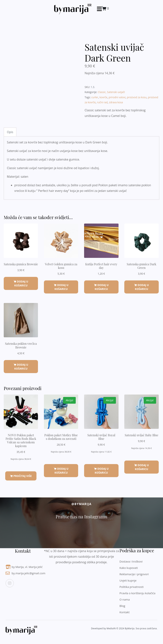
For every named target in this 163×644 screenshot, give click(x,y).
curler (95, 97)
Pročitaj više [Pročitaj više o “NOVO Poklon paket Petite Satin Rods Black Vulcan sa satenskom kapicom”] (23, 476)
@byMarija (81, 504)
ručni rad (102, 102)
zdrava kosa (116, 102)
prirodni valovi (117, 97)
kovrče (103, 97)
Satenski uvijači (116, 92)
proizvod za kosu (137, 97)
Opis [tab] (10, 132)
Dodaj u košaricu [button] (21, 283)
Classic (102, 92)
